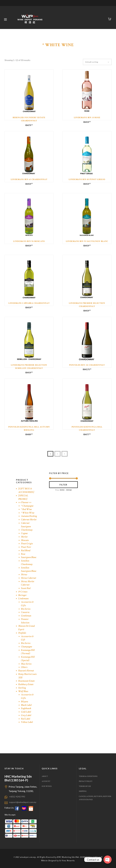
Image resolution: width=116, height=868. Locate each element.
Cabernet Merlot (29, 520)
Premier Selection (25, 621)
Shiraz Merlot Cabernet (28, 583)
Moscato (25, 540)
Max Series (26, 664)
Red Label (26, 719)
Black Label (26, 705)
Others (24, 667)
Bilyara (24, 702)
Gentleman (26, 616)
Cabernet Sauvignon (26, 525)
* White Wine (28, 513)
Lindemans (23, 598)
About (45, 776)
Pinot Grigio (27, 544)
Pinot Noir (26, 547)
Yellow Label (27, 722)
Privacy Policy (86, 781)
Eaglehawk (26, 708)
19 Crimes (23, 592)
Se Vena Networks (67, 861)
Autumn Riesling (29, 516)
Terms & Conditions (88, 776)
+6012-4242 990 (17, 797)
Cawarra (25, 612)
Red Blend (26, 550)
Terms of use (85, 786)
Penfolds (22, 633)
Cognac (24, 533)
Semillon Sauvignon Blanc (29, 569)
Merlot (24, 537)
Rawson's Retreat (26, 671)
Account (46, 781)
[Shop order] (99, 62)
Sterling (22, 688)
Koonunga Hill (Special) (28, 659)
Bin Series (26, 609)
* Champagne (27, 506)
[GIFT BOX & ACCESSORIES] (26, 490)
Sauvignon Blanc (29, 557)
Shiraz (24, 574)
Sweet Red (26, 588)
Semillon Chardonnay (27, 562)
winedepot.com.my (28, 857)
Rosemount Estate (26, 681)
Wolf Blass (23, 691)
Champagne (27, 647)
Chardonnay (27, 530)
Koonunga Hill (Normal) (28, 652)
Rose (23, 554)
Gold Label (26, 712)
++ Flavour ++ (25, 502)
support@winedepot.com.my (23, 802)
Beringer (22, 595)
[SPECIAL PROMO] (23, 497)
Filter (63, 485)
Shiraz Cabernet (29, 578)
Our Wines (47, 786)
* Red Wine (26, 509)
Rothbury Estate (26, 684)
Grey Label (26, 715)
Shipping (83, 791)
